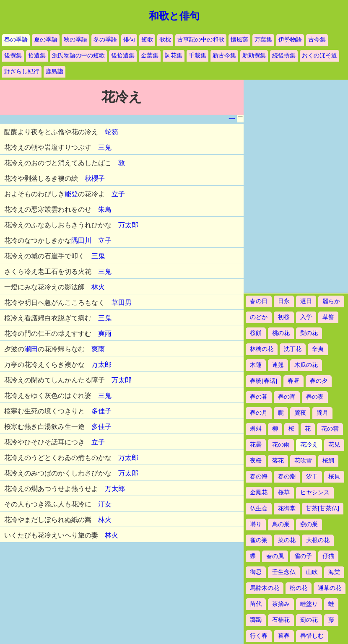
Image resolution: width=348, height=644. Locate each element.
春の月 (259, 413)
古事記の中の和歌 (201, 40)
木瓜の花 (306, 365)
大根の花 (318, 540)
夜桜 (256, 461)
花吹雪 (303, 461)
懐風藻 (239, 40)
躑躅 (256, 620)
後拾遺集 (123, 56)
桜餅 (256, 333)
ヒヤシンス (315, 492)
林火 (98, 287)
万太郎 (128, 225)
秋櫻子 (95, 178)
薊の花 (309, 620)
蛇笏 (112, 132)
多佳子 (101, 411)
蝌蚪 (256, 429)
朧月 (322, 413)
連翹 (278, 365)
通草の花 (330, 588)
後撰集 (13, 56)
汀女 (105, 504)
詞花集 (174, 56)
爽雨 (105, 334)
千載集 (197, 56)
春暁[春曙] (264, 381)
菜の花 (287, 540)
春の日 (259, 301)
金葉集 (150, 56)
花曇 (256, 445)
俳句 (129, 40)
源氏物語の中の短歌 (78, 56)
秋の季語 (75, 40)
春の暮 (259, 397)
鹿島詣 (55, 71)
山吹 (312, 572)
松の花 (299, 588)
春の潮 (287, 477)
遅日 (306, 301)
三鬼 (105, 147)
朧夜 (300, 413)
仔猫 (328, 556)
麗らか (331, 301)
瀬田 (31, 349)
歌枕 (165, 40)
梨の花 (309, 333)
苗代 (256, 604)
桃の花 (281, 333)
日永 (284, 301)
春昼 (293, 381)
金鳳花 (259, 492)
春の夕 (319, 381)
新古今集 (224, 56)
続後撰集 (284, 56)
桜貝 (334, 477)
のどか (259, 317)
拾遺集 (37, 56)
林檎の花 (262, 349)
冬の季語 (105, 40)
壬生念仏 (284, 572)
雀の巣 (259, 540)
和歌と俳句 (174, 16)
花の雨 (281, 445)
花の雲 (330, 429)
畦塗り (309, 604)
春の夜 (315, 397)
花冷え (309, 445)
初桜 (284, 317)
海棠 (334, 572)
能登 (71, 194)
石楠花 (281, 620)
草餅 (328, 317)
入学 (306, 317)
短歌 (147, 40)
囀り (256, 524)
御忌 (256, 572)
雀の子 (303, 556)
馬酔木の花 (265, 588)
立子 (118, 194)
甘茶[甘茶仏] (323, 508)
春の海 (259, 477)
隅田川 (81, 240)
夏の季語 (46, 40)
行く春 (259, 636)
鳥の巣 (281, 524)
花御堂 (287, 508)
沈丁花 (293, 349)
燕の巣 (309, 524)
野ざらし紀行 (22, 71)
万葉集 (263, 40)
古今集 (317, 40)
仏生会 (259, 508)
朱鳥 (105, 209)
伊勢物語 (290, 40)
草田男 (122, 303)
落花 (278, 461)
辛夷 (318, 349)
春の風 (275, 556)
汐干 (312, 477)
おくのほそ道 (319, 56)
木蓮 (256, 365)
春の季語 (16, 40)
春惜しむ (312, 636)
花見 (334, 445)
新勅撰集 (254, 56)
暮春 (284, 636)
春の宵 (287, 397)
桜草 (284, 492)
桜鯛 (328, 461)
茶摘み (281, 604)
